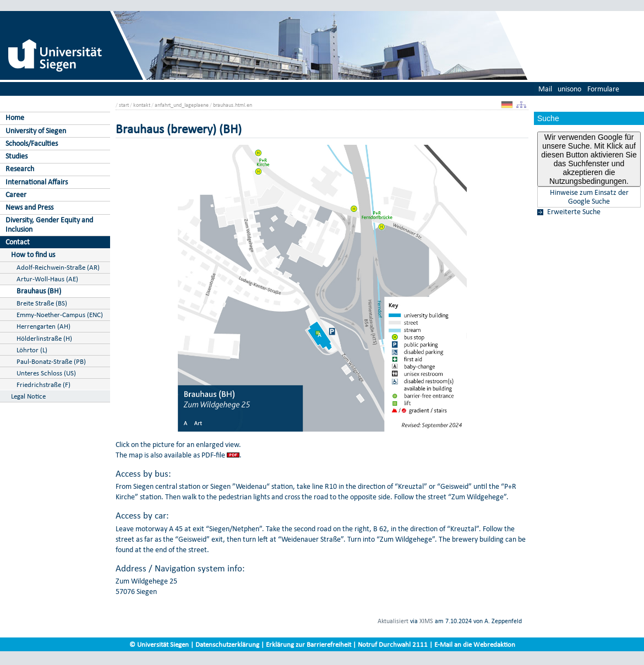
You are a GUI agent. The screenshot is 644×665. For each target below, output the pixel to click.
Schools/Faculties (32, 143)
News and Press (29, 207)
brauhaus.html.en (233, 105)
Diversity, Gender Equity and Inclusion (49, 225)
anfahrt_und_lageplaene (182, 105)
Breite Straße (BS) (42, 303)
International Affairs (37, 182)
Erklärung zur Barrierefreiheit (309, 644)
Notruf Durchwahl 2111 (393, 644)
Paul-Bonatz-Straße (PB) (51, 361)
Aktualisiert (393, 621)
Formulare (603, 89)
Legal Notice (28, 396)
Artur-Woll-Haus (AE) (47, 279)
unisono (569, 89)
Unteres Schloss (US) (46, 373)
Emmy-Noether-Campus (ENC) (60, 315)
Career (16, 195)
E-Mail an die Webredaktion (475, 644)
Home (15, 118)
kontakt (142, 105)
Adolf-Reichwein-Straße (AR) (58, 267)
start (124, 105)
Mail (545, 89)
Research (20, 169)
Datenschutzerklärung (227, 644)
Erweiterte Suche (574, 212)
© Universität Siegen (159, 644)
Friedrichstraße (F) (43, 385)
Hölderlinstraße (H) (44, 338)
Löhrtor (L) (32, 350)
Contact (18, 242)
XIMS (426, 621)
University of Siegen (36, 131)
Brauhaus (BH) (39, 291)
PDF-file (213, 455)
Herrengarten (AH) (43, 326)
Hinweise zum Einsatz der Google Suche (589, 197)
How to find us (33, 255)
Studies (17, 156)
